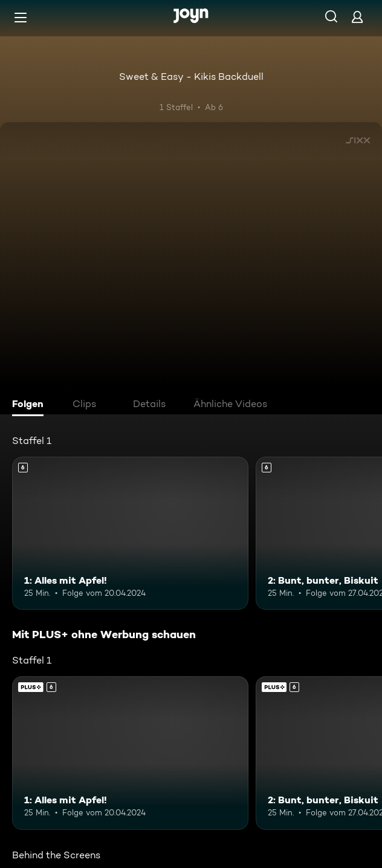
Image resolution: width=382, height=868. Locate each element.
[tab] (31, 405)
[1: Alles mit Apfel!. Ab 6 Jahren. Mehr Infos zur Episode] (130, 534)
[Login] (357, 17)
